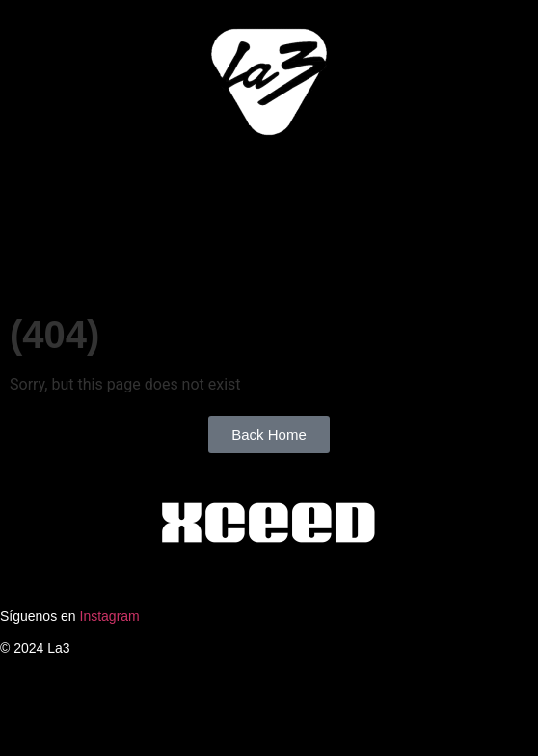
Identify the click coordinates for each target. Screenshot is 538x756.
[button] (269, 179)
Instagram (110, 616)
